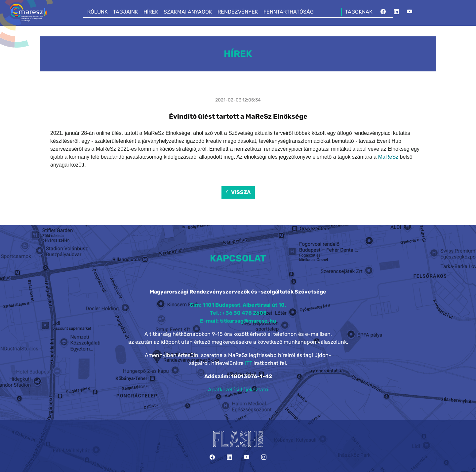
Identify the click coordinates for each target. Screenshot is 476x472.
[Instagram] (264, 457)
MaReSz (389, 157)
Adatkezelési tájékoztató (238, 390)
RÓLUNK (98, 12)
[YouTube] (410, 12)
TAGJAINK (126, 12)
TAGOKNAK (359, 12)
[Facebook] (383, 12)
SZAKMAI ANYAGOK (188, 12)
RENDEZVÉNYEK (238, 12)
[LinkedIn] (396, 12)
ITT (249, 363)
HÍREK (151, 12)
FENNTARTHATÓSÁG (289, 12)
